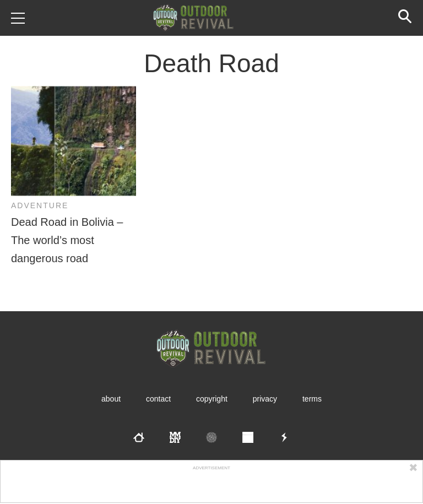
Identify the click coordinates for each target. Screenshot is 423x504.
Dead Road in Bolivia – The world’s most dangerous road (67, 240)
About (111, 399)
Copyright (212, 399)
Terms (312, 399)
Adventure (40, 205)
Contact (158, 399)
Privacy (265, 399)
